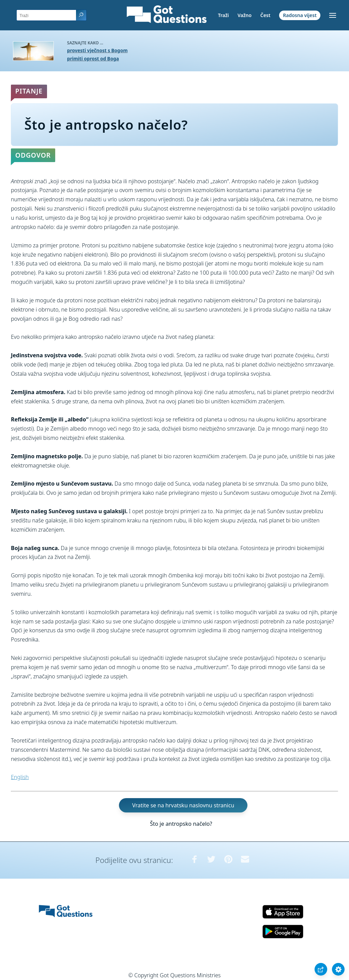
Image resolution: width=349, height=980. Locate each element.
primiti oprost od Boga (93, 59)
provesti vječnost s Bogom (97, 50)
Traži (223, 15)
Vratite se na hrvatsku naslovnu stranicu (183, 805)
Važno (245, 15)
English (20, 777)
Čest (265, 15)
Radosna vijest (300, 15)
